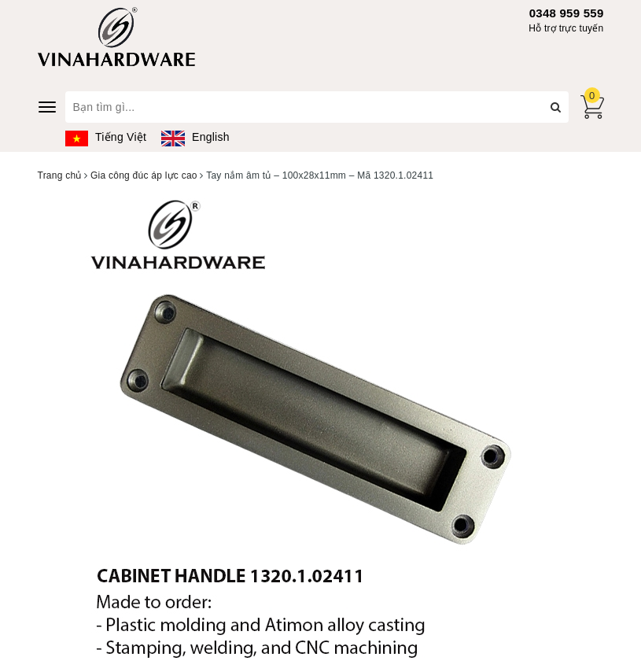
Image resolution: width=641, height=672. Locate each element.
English (195, 137)
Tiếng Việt (106, 137)
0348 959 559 (567, 13)
